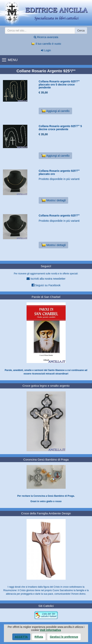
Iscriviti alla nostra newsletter (46, 279)
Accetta (21, 637)
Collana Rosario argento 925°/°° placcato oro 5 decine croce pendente (59, 84)
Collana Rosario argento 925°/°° (59, 216)
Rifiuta (39, 637)
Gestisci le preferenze (64, 637)
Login (46, 50)
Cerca (81, 31)
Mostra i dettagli (53, 200)
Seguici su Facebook (46, 285)
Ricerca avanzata (46, 37)
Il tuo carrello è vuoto (46, 44)
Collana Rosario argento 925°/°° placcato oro (59, 172)
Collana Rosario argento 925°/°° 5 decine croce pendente (60, 128)
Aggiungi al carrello (55, 111)
